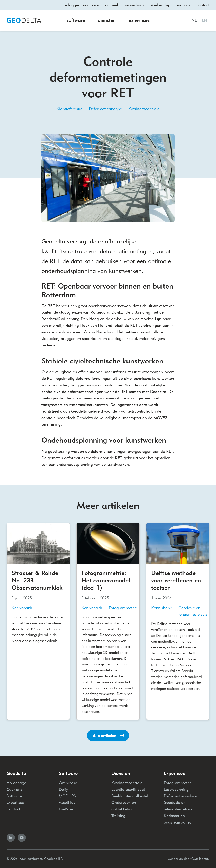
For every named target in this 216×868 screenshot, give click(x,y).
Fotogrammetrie (178, 783)
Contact (203, 5)
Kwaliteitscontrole (144, 109)
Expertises (139, 20)
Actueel (112, 5)
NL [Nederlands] (194, 20)
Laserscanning (176, 789)
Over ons (183, 5)
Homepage (16, 783)
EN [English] (204, 20)
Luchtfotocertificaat (128, 789)
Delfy (63, 789)
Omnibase (68, 783)
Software (76, 20)
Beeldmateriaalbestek (130, 796)
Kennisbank (134, 5)
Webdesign (175, 859)
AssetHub (67, 802)
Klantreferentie (69, 109)
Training (118, 816)
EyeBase (66, 809)
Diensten (107, 20)
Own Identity (200, 859)
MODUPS (67, 796)
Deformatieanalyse (105, 109)
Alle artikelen (105, 736)
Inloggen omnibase (82, 5)
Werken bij (160, 5)
